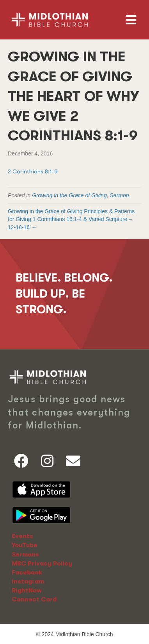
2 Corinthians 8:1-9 (33, 171)
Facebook (27, 573)
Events (22, 536)
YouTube (25, 545)
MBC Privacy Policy (42, 564)
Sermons (25, 555)
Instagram (28, 582)
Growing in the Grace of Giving (69, 195)
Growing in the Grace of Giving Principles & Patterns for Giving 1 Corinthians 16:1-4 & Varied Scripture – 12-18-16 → (71, 219)
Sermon (119, 195)
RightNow (27, 590)
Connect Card (34, 599)
